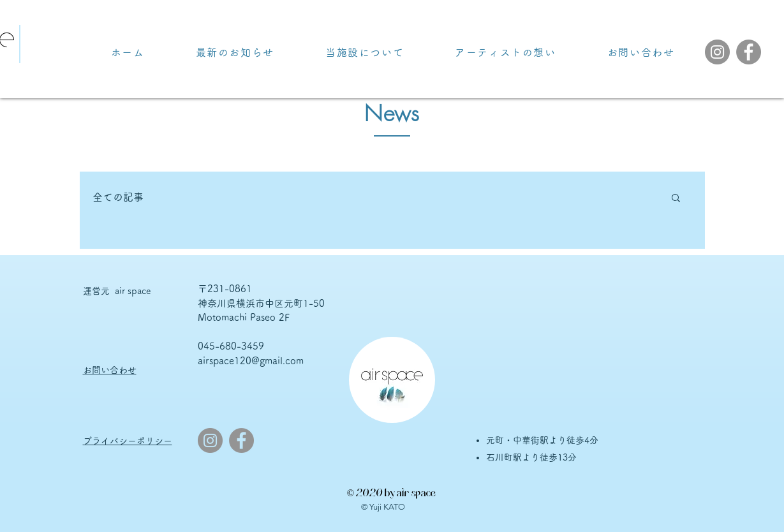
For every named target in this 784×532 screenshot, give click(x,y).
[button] (676, 199)
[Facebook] (749, 52)
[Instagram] (717, 52)
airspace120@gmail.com (251, 361)
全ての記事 (118, 197)
